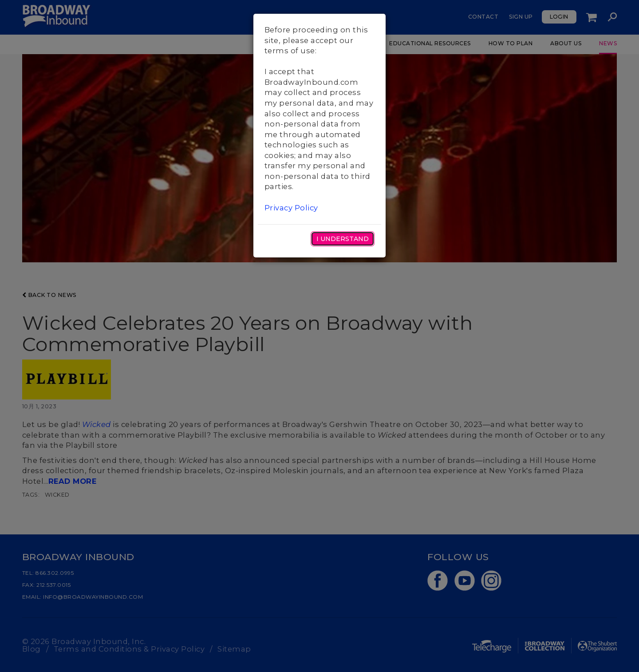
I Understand (343, 239)
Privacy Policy (291, 208)
